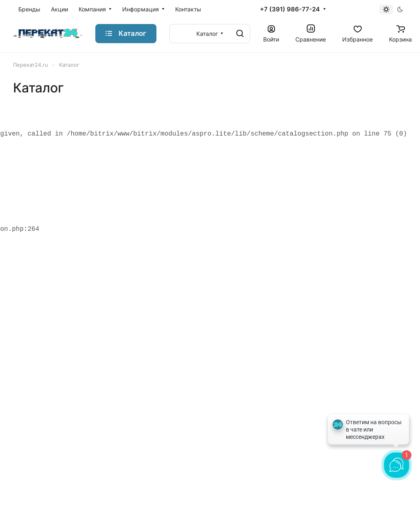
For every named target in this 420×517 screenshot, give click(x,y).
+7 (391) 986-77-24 (290, 9)
